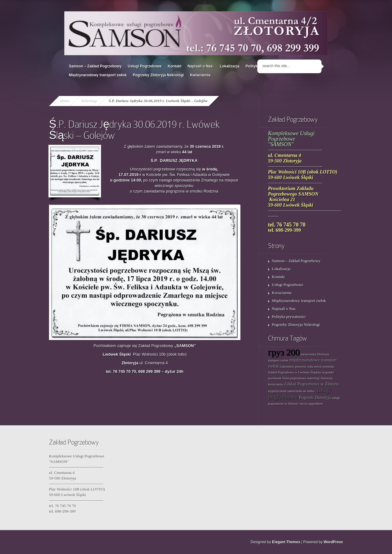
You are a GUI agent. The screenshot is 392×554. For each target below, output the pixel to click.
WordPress (333, 542)
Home (65, 101)
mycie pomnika (324, 367)
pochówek (275, 378)
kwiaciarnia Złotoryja (315, 354)
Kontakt (175, 66)
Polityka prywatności (289, 317)
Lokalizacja (230, 66)
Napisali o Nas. (200, 66)
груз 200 (284, 352)
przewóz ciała (304, 367)
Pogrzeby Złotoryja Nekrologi (158, 75)
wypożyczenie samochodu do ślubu (291, 391)
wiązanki (328, 372)
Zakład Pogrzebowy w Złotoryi (312, 384)
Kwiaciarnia (200, 75)
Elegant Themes (286, 542)
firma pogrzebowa (294, 378)
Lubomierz (287, 367)
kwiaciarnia (276, 384)
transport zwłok (278, 360)
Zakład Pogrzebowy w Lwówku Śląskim (294, 372)
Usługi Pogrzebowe (145, 66)
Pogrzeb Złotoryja (315, 397)
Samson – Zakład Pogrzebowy (95, 66)
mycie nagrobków (311, 404)
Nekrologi (89, 101)
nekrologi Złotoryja (320, 378)
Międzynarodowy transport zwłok (98, 75)
